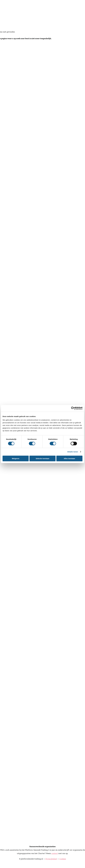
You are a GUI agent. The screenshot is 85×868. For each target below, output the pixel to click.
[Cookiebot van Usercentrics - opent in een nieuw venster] (73, 408)
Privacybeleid (51, 859)
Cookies (63, 859)
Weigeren (16, 458)
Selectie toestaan (43, 458)
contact (55, 853)
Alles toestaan (69, 458)
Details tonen (73, 452)
